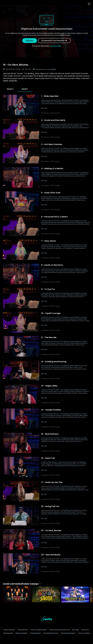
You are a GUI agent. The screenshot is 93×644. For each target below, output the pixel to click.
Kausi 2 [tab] (10, 89)
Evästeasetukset (68, 633)
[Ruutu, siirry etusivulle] (46, 619)
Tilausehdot (23, 630)
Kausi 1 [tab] (25, 89)
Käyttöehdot (9, 630)
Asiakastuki (8, 633)
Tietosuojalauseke (39, 630)
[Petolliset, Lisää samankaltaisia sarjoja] (17, 595)
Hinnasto (85, 630)
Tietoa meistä (84, 633)
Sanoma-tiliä (55, 46)
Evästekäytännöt (51, 633)
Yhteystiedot (35, 633)
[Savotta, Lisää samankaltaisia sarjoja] (46, 595)
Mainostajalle (21, 633)
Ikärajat (76, 630)
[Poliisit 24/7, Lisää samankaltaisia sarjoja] (75, 595)
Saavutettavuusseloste (59, 630)
